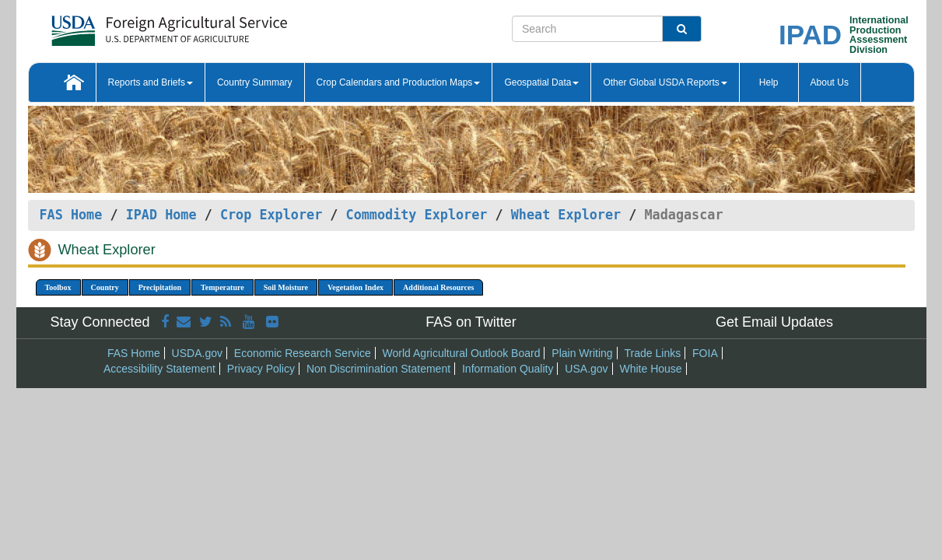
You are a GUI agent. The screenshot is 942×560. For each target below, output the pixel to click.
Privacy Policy (261, 369)
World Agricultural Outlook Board (462, 353)
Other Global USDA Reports (665, 82)
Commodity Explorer (417, 215)
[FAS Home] (130, 25)
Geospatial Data (541, 82)
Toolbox (58, 287)
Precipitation (160, 287)
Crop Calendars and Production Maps (399, 82)
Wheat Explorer (566, 215)
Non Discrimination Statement (378, 369)
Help (769, 82)
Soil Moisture (286, 287)
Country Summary (255, 82)
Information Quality (508, 369)
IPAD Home (161, 215)
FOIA (705, 353)
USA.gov (586, 369)
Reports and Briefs (151, 82)
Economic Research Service (303, 353)
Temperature (222, 287)
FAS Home (71, 215)
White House (650, 369)
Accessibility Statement (159, 369)
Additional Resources (438, 287)
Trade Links (653, 353)
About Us (830, 82)
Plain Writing (582, 353)
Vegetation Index (355, 287)
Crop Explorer (271, 215)
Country (105, 287)
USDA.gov (197, 353)
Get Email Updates (774, 322)
